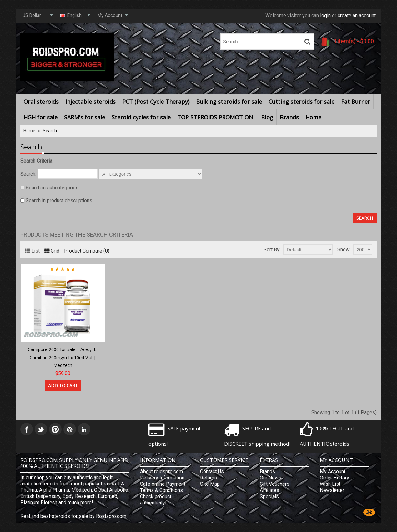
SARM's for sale (85, 117)
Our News (271, 478)
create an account (357, 15)
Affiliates (269, 490)
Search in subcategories (52, 188)
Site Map (210, 484)
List (32, 251)
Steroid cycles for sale (141, 117)
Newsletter (332, 490)
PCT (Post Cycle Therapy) (156, 102)
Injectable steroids (90, 102)
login (325, 15)
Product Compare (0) (87, 251)
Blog (267, 117)
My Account (333, 472)
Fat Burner (356, 102)
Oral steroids (41, 102)
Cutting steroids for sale (302, 102)
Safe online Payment (163, 484)
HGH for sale (40, 117)
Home (313, 117)
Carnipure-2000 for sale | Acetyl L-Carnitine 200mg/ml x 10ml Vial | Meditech (63, 357)
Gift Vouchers (275, 484)
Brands (289, 117)
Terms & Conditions (161, 490)
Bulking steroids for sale (229, 102)
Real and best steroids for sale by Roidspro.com (73, 516)
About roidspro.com (161, 472)
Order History (334, 478)
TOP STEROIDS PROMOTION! (216, 117)
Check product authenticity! (156, 500)
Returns (209, 478)
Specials (269, 497)
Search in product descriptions (59, 201)
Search (50, 131)
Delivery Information (162, 478)
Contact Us (212, 472)
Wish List (330, 484)
